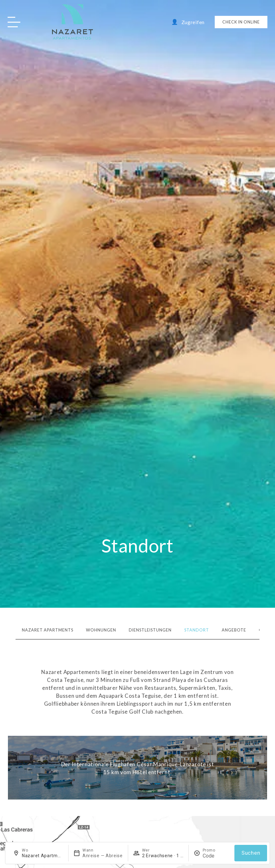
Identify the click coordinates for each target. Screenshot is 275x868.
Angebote (234, 630)
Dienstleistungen (150, 630)
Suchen (251, 853)
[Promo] (216, 856)
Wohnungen (101, 630)
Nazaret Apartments (48, 630)
